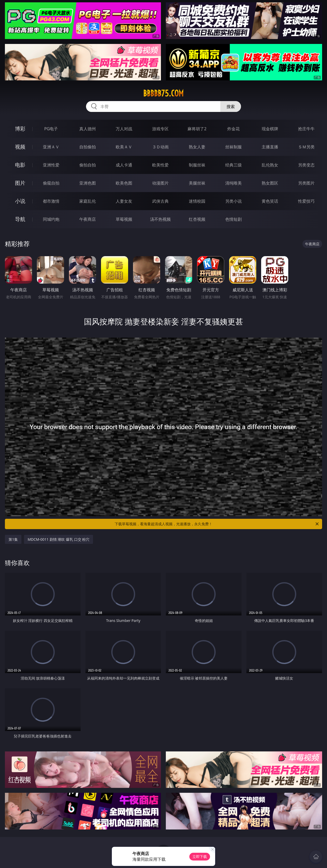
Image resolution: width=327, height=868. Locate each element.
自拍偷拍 (88, 147)
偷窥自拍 (51, 183)
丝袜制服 (233, 147)
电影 (20, 165)
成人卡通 (124, 165)
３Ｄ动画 (160, 147)
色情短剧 (233, 219)
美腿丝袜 (197, 183)
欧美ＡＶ (124, 147)
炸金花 (233, 129)
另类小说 (233, 201)
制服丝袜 (197, 165)
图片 (20, 183)
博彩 (20, 129)
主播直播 (270, 147)
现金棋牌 (270, 129)
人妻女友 (124, 201)
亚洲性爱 (51, 165)
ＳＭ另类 (306, 147)
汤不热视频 (160, 219)
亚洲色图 (88, 183)
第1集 (13, 539)
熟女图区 (270, 183)
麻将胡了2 (197, 129)
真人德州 (88, 129)
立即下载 (200, 856)
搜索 (231, 106)
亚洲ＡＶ (51, 147)
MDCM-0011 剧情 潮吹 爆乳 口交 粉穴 (59, 539)
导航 (20, 219)
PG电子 (51, 129)
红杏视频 (197, 219)
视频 (20, 147)
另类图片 (306, 183)
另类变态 (306, 165)
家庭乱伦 (88, 201)
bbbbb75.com (163, 93)
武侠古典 (160, 201)
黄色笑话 (270, 201)
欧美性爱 (160, 165)
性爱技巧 (306, 201)
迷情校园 (197, 201)
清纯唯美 (233, 183)
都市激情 (51, 201)
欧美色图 (124, 183)
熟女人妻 (197, 147)
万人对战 (124, 129)
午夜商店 (88, 219)
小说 (20, 201)
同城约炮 (51, 219)
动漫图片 (160, 183)
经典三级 (233, 165)
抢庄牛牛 (306, 129)
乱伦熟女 (270, 165)
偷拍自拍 (88, 165)
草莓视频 (124, 219)
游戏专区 (160, 129)
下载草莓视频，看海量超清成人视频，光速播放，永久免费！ (217, 524)
